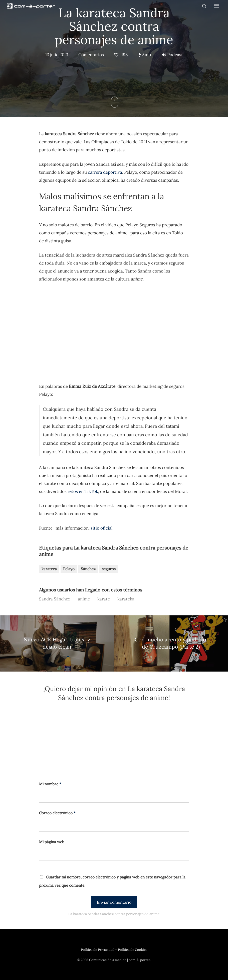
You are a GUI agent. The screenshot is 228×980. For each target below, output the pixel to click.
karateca (49, 569)
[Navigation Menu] (216, 5)
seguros (109, 569)
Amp (145, 55)
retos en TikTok (83, 491)
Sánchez (88, 569)
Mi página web (52, 842)
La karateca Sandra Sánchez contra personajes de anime (114, 26)
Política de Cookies (133, 950)
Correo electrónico (57, 813)
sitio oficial (102, 528)
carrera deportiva (105, 172)
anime (84, 599)
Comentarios (91, 55)
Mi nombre (50, 784)
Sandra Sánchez (55, 599)
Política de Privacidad (98, 950)
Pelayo (69, 569)
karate (104, 599)
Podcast (172, 55)
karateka (126, 599)
